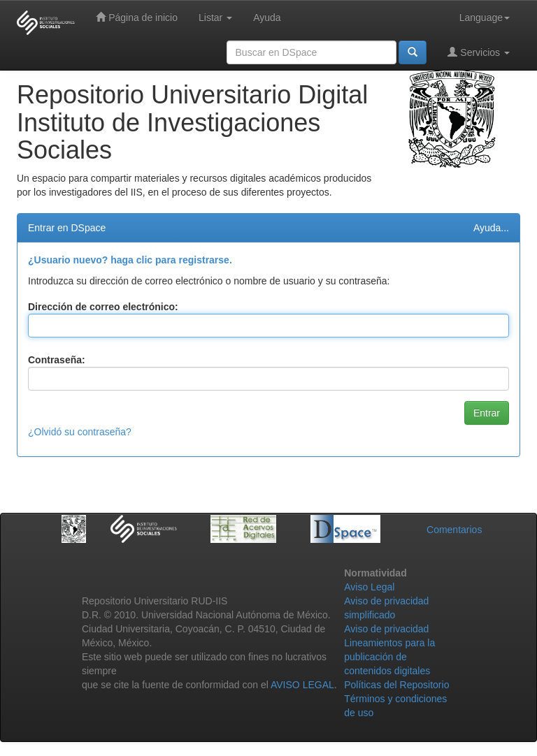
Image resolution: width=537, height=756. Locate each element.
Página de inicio (137, 17)
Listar (215, 17)
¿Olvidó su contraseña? (80, 432)
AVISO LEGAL (302, 685)
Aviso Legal (369, 587)
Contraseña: (57, 360)
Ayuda (267, 17)
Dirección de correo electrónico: (103, 307)
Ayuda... (491, 228)
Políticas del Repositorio (396, 685)
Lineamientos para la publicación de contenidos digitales (389, 657)
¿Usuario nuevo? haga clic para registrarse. (130, 260)
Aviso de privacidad (386, 629)
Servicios (479, 52)
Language (485, 17)
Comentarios (454, 530)
